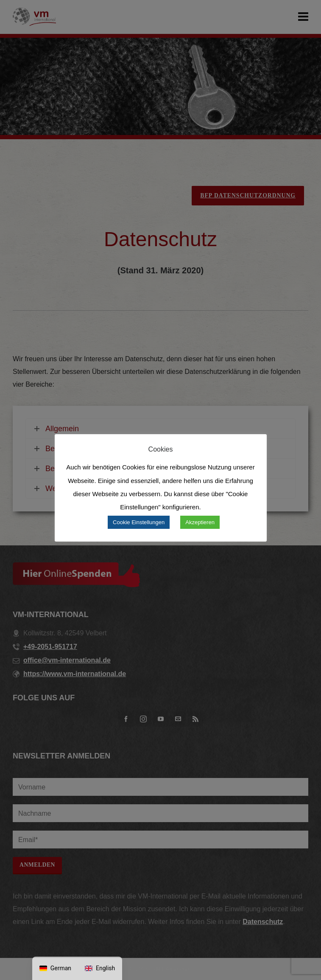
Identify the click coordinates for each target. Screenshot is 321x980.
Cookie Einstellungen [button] (139, 522)
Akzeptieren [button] (200, 522)
